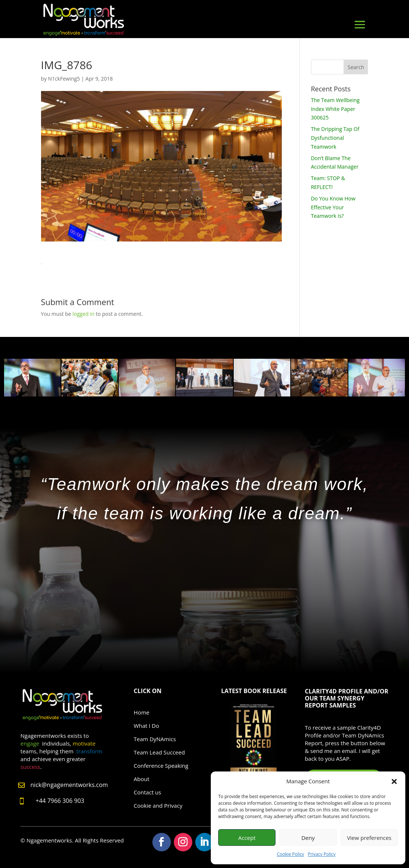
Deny (308, 838)
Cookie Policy (290, 854)
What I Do (147, 726)
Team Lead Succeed (159, 752)
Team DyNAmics (155, 739)
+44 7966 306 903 (60, 801)
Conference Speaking (161, 766)
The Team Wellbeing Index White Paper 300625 (335, 109)
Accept (247, 838)
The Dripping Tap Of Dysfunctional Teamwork (335, 138)
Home (142, 712)
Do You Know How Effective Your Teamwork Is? (333, 207)
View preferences (369, 838)
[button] (394, 781)
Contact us (148, 792)
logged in (83, 314)
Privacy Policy (322, 854)
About (142, 779)
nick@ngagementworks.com (69, 785)
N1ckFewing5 (64, 79)
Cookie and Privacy (158, 805)
